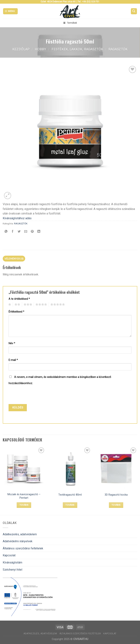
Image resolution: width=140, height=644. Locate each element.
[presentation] (33, 395)
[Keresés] (134, 11)
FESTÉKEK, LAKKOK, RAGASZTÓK (77, 49)
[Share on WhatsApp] (6, 232)
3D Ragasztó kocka (116, 495)
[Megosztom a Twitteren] (19, 232)
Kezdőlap (21, 49)
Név (12, 343)
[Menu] (10, 11)
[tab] (14, 259)
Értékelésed (16, 312)
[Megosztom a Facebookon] (13, 232)
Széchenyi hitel (12, 570)
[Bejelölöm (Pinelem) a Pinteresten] (32, 232)
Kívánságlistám (12, 562)
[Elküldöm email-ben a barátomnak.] (26, 232)
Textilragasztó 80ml (70, 495)
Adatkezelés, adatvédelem (20, 534)
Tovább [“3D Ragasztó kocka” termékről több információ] (116, 505)
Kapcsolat (9, 555)
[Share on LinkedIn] (39, 232)
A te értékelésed (19, 299)
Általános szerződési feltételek (23, 548)
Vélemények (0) (14, 259)
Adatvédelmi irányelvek (18, 541)
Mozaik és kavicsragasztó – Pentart (24, 496)
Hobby (40, 49)
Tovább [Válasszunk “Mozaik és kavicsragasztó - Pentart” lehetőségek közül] (24, 505)
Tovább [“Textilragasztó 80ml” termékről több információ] (70, 505)
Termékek (70, 23)
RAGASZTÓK (118, 49)
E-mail (13, 360)
